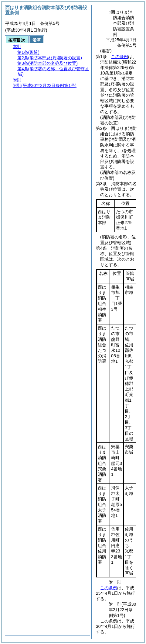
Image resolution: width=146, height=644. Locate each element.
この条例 (120, 57)
